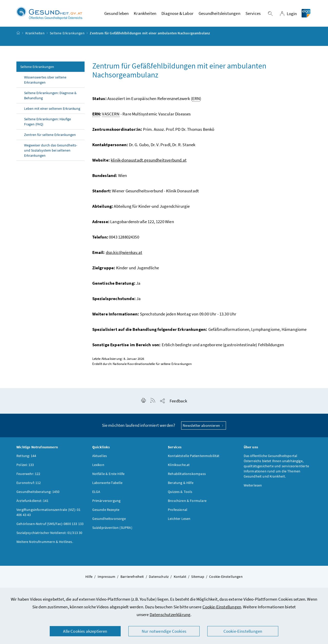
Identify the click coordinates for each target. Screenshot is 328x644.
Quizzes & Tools (180, 493)
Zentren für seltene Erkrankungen (50, 136)
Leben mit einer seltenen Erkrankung (53, 110)
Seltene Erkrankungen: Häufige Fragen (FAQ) (48, 123)
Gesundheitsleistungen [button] (219, 14)
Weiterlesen (253, 487)
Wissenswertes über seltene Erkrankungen (45, 81)
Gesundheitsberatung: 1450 (38, 493)
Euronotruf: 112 (29, 484)
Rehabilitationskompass (187, 475)
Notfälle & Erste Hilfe (109, 475)
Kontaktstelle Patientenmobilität (194, 457)
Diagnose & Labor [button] (177, 14)
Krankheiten (35, 34)
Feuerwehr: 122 (28, 475)
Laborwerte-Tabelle (107, 484)
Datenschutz (159, 578)
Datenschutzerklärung (170, 615)
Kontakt (180, 578)
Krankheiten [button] (145, 14)
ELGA (96, 493)
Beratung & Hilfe (181, 484)
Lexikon (98, 466)
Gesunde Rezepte (106, 511)
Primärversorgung (106, 502)
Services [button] (253, 14)
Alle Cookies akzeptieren (85, 631)
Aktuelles (100, 457)
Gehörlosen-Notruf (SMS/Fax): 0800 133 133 (50, 525)
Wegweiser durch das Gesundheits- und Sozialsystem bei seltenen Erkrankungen (51, 152)
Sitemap (198, 578)
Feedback (178, 402)
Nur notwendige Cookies (164, 631)
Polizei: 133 (25, 466)
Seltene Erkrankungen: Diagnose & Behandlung (50, 97)
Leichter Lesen (179, 520)
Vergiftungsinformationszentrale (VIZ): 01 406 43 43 (48, 513)
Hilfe (89, 578)
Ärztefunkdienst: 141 (33, 502)
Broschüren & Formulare (187, 502)
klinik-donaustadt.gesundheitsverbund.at (149, 161)
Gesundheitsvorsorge (109, 520)
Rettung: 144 (26, 457)
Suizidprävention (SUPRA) (112, 529)
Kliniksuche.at (179, 466)
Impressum (107, 578)
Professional (178, 511)
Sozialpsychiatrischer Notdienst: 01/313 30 (49, 534)
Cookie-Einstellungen (222, 607)
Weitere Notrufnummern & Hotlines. (45, 543)
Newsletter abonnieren (204, 427)
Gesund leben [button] (116, 14)
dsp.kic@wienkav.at (124, 254)
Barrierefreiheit (132, 578)
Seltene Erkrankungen (67, 34)
